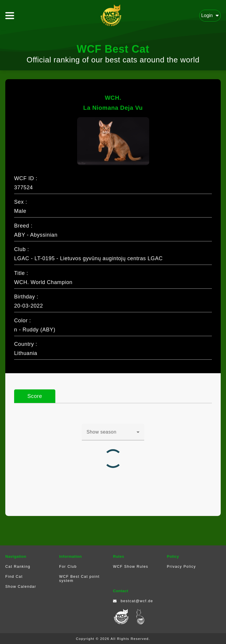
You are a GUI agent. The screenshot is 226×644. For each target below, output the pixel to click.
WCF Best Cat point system (79, 579)
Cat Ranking (18, 567)
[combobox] (113, 434)
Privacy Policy (181, 567)
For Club (68, 567)
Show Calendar (21, 587)
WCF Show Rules (131, 567)
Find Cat (14, 577)
